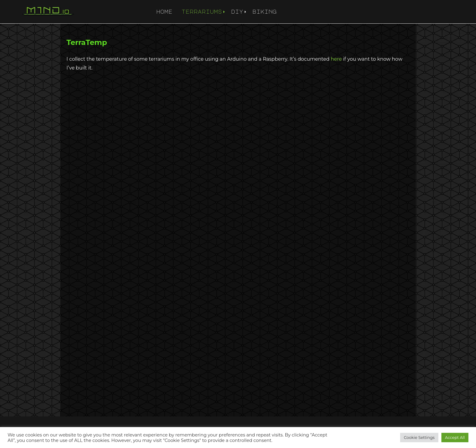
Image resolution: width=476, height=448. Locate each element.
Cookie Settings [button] (419, 437)
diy (237, 12)
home (164, 12)
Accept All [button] (455, 437)
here (336, 59)
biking (264, 12)
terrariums (202, 12)
